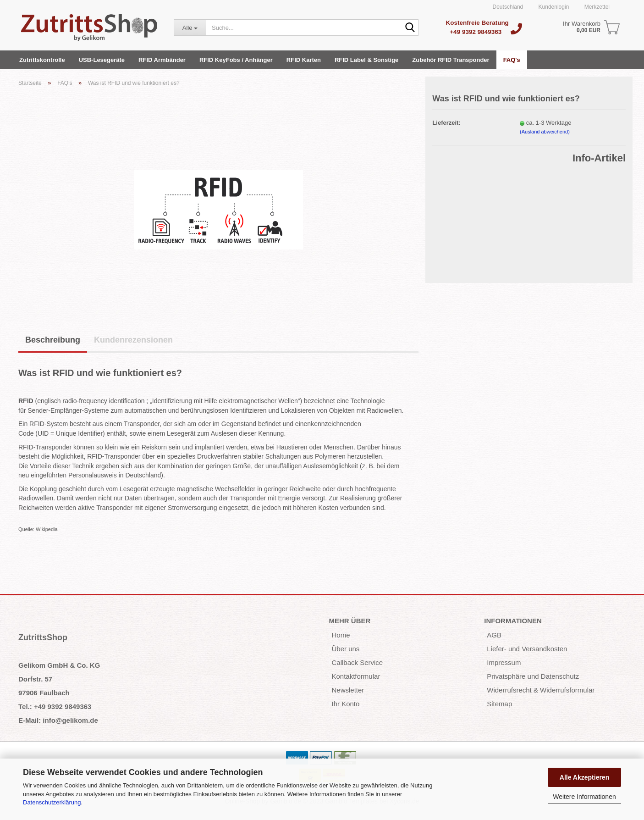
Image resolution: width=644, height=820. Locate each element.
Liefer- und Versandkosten (527, 649)
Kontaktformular (356, 676)
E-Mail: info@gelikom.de (58, 720)
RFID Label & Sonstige (366, 60)
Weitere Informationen (584, 797)
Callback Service (358, 662)
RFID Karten (304, 60)
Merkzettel (596, 7)
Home (341, 635)
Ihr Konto (346, 704)
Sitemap (499, 704)
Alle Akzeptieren (584, 777)
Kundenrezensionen (133, 340)
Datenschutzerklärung (52, 802)
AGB (494, 635)
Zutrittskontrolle (42, 60)
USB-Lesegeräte (102, 60)
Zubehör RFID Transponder (451, 60)
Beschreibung (53, 340)
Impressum (504, 662)
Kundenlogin (553, 7)
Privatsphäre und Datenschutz (533, 676)
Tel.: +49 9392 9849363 (55, 706)
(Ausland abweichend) (545, 132)
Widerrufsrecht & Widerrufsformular (541, 690)
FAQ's (512, 60)
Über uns (346, 649)
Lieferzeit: (446, 123)
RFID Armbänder (162, 60)
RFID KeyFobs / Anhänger (236, 60)
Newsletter (348, 690)
